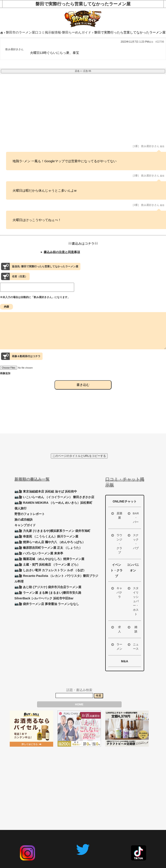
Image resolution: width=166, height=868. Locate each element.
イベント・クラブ (117, 570)
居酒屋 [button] (116, 515)
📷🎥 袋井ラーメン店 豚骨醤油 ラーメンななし (47, 604)
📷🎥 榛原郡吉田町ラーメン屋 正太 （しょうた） (48, 548)
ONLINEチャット (124, 501)
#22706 (160, 42)
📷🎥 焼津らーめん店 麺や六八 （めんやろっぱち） (50, 542)
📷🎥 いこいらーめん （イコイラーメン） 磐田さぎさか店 (54, 497)
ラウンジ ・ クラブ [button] (116, 544)
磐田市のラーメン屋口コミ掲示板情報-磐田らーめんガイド (49, 32)
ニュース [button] (133, 646)
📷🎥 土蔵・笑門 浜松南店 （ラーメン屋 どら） (47, 565)
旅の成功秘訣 (24, 520)
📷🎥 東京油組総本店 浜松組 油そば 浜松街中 (46, 491)
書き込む (83, 392)
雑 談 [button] (132, 629)
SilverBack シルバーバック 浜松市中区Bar (44, 598)
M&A (125, 661)
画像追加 (5, 381)
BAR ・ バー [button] (133, 517)
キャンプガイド (25, 525)
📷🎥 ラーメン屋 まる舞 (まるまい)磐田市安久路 (48, 593)
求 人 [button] (116, 629)
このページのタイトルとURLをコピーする (79, 456)
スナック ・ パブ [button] (133, 541)
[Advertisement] (83, 112)
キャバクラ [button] (116, 592)
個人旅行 (21, 508)
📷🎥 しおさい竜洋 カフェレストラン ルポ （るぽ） (50, 570)
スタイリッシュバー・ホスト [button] (133, 601)
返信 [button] (151, 42)
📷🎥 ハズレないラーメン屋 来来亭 (39, 553)
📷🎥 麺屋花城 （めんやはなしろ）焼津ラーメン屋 (49, 559)
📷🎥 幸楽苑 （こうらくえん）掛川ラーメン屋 (46, 536)
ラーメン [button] (116, 646)
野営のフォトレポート (30, 514)
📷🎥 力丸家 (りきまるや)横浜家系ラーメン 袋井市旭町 (53, 531)
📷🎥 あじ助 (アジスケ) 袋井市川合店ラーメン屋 (48, 587)
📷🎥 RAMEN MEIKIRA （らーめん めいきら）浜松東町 (53, 503)
